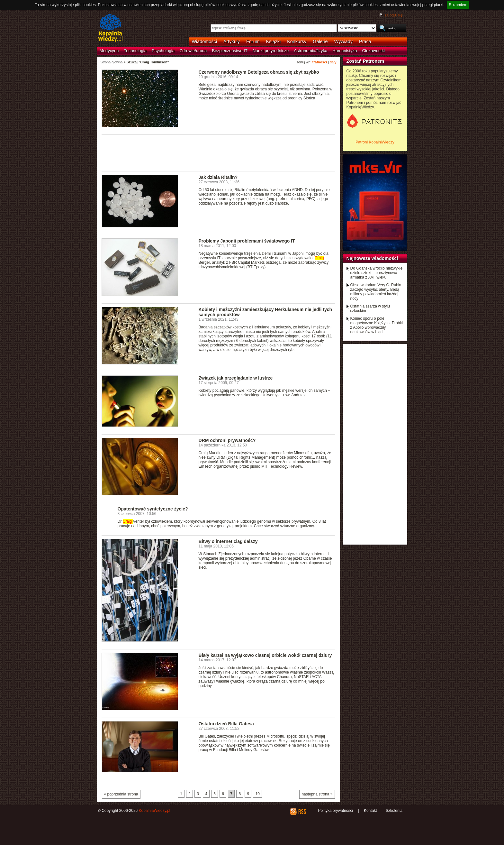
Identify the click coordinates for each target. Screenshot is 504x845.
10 (257, 794)
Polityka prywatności (335, 811)
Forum (253, 41)
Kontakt (370, 811)
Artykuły (232, 41)
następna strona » (317, 794)
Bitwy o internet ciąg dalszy (228, 541)
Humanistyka (345, 51)
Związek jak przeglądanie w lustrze (236, 378)
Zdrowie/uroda (193, 51)
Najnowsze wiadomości (372, 258)
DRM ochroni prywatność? (227, 440)
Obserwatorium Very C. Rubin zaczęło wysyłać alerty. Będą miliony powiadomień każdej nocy (376, 292)
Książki (274, 41)
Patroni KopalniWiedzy (375, 142)
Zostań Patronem (365, 61)
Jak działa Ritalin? (218, 177)
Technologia (135, 51)
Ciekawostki (373, 51)
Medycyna (109, 51)
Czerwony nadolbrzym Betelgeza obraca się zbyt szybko (259, 72)
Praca (365, 41)
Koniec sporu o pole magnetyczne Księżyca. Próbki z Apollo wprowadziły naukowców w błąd (377, 325)
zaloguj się (393, 15)
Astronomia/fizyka (310, 51)
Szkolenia (394, 811)
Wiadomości (204, 41)
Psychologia (163, 51)
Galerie (320, 41)
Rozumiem (458, 5)
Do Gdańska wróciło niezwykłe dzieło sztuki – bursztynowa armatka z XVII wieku (377, 273)
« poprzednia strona (121, 794)
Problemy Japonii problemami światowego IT (247, 241)
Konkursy (297, 41)
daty (333, 62)
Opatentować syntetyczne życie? (153, 509)
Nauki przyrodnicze (271, 51)
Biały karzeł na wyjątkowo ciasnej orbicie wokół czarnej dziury (265, 655)
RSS (302, 812)
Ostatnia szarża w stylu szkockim (370, 308)
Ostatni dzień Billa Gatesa (226, 724)
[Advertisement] (219, 152)
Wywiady (343, 41)
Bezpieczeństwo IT (230, 51)
